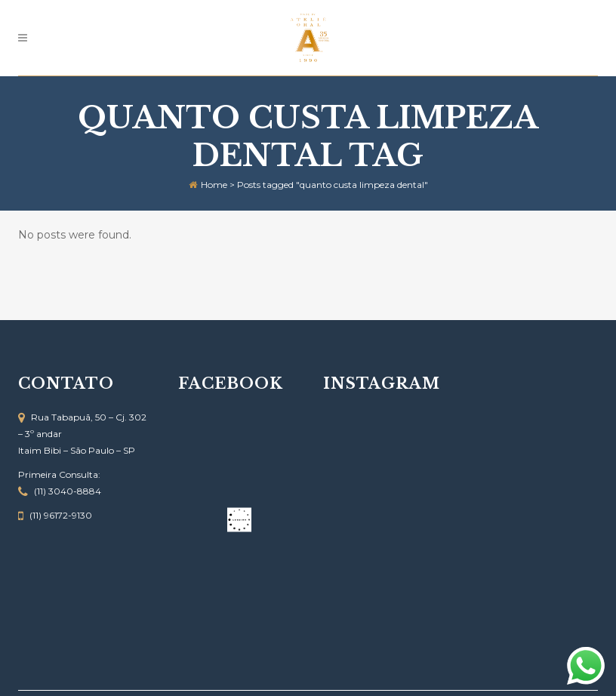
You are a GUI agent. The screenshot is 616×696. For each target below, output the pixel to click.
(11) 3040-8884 (68, 491)
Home (214, 185)
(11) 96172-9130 (61, 515)
